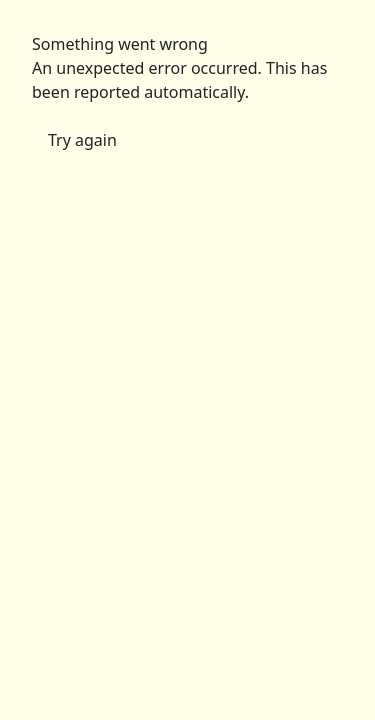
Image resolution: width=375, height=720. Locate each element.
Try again (82, 140)
